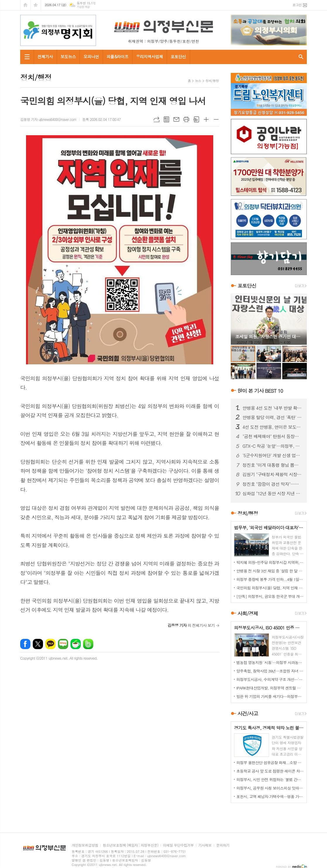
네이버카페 (76, 644)
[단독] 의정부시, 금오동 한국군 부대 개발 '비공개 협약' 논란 (270, 596)
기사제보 (205, 845)
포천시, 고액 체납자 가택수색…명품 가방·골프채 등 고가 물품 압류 (270, 796)
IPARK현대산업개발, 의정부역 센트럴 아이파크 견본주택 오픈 (270, 688)
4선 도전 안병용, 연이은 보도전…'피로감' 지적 (272, 427)
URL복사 (156, 119)
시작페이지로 (25, 5)
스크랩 (196, 119)
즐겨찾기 (36, 5)
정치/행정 (212, 81)
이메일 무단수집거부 (178, 845)
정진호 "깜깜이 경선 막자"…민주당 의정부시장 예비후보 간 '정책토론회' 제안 (272, 484)
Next (299, 319)
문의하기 (223, 845)
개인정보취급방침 (85, 845)
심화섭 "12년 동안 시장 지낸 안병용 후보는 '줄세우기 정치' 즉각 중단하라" (272, 493)
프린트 (186, 119)
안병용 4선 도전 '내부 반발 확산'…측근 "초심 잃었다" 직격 (272, 408)
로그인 (297, 5)
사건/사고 (248, 713)
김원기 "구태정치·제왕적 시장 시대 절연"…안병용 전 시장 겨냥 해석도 (272, 474)
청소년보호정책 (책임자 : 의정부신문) (130, 845)
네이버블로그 (63, 644)
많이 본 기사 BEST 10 (260, 391)
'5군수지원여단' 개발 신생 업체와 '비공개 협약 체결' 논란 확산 (272, 455)
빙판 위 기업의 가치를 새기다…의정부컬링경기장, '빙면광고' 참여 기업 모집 (270, 696)
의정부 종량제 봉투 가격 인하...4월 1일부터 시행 (270, 579)
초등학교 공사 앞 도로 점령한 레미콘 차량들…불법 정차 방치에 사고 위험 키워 (270, 771)
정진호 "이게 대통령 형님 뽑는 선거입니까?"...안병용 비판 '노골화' (272, 465)
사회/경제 (248, 613)
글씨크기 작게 (216, 119)
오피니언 (91, 56)
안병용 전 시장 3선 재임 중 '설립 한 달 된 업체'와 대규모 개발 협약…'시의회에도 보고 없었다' (270, 571)
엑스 (38, 644)
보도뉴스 (68, 56)
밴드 (88, 644)
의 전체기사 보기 (191, 625)
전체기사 (45, 56)
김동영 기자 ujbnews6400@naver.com (48, 119)
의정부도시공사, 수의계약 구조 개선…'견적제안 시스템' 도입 (270, 679)
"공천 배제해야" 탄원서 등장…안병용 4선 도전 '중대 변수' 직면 (272, 436)
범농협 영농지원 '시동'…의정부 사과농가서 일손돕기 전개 (270, 662)
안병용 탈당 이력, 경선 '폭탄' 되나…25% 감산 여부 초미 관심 (272, 417)
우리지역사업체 (149, 56)
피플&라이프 (117, 56)
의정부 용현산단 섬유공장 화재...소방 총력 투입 (270, 762)
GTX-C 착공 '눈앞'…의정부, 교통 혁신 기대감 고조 (272, 446)
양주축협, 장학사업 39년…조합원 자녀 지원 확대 (270, 671)
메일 (176, 119)
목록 (166, 119)
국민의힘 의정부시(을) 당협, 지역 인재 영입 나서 (270, 588)
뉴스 (198, 81)
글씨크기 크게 (206, 119)
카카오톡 (50, 644)
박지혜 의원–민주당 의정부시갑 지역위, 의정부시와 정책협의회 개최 (270, 562)
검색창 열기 (301, 57)
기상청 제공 (83, 7)
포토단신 (178, 56)
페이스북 (25, 644)
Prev (238, 319)
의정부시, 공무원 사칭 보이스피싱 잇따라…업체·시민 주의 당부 (270, 788)
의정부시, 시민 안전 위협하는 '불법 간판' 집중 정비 (270, 779)
